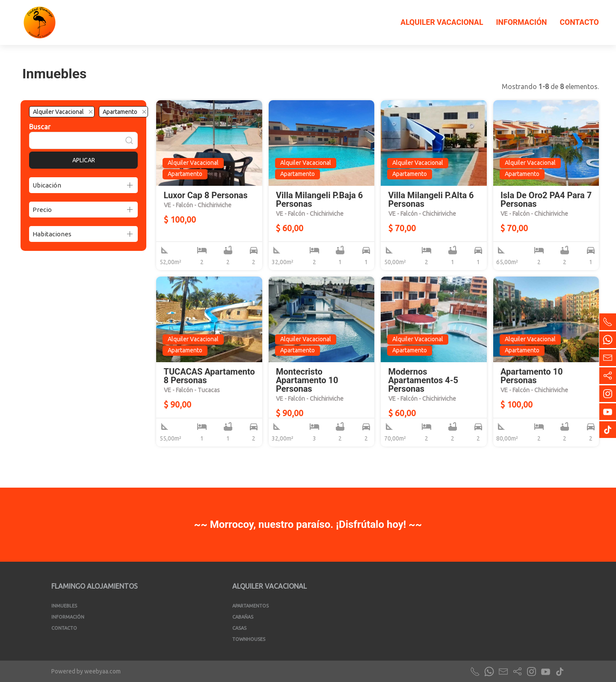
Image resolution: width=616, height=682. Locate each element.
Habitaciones (52, 234)
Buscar (40, 127)
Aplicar (84, 160)
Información (521, 22)
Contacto (579, 22)
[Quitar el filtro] (91, 112)
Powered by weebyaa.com (86, 671)
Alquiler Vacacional (442, 22)
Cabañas (243, 617)
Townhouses (249, 639)
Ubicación (47, 185)
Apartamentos (250, 606)
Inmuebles (64, 606)
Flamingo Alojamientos (95, 586)
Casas (239, 628)
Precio (42, 210)
